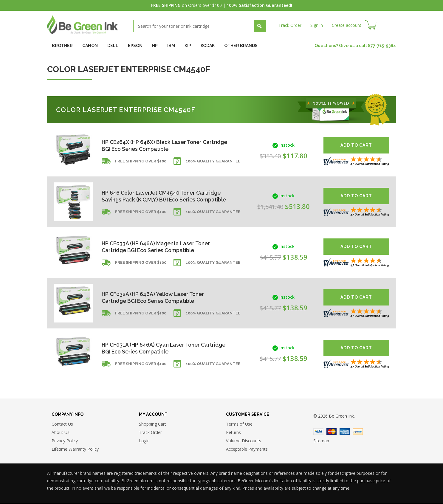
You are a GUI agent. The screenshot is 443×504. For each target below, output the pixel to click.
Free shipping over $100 (141, 162)
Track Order (290, 25)
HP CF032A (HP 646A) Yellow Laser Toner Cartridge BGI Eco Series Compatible (154, 297)
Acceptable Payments (247, 449)
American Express (345, 432)
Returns (233, 433)
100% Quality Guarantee (213, 162)
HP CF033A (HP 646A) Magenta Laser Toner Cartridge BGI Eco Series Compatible (157, 247)
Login (144, 441)
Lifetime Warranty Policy (75, 449)
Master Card (332, 432)
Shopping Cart (152, 424)
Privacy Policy (65, 441)
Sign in (317, 25)
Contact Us (62, 424)
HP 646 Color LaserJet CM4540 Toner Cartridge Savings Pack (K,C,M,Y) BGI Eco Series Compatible (163, 196)
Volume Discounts (244, 441)
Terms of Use (239, 424)
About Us (61, 433)
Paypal (358, 432)
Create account (347, 25)
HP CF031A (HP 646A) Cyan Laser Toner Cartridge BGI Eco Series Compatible (152, 348)
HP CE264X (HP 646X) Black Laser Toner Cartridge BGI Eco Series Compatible (153, 145)
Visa (318, 432)
